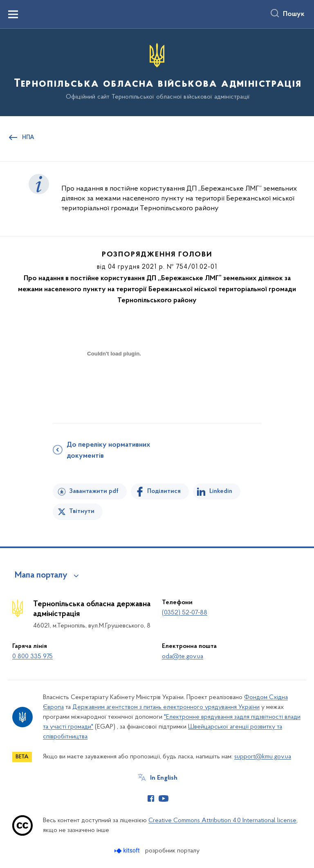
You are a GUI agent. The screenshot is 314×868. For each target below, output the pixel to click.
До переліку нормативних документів (108, 451)
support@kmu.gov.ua (263, 757)
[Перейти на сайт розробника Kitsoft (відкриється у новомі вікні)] (128, 851)
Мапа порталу (41, 576)
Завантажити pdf (94, 491)
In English (164, 778)
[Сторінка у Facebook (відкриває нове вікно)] (151, 798)
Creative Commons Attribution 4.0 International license (222, 821)
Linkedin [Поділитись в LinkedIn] (221, 491)
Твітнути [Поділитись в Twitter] (82, 511)
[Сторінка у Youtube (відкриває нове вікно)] (164, 798)
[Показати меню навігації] (13, 14)
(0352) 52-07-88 (185, 613)
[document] (114, 382)
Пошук (294, 14)
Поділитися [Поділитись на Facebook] (164, 491)
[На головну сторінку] (157, 72)
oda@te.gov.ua (183, 657)
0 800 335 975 (33, 657)
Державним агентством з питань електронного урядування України (166, 707)
